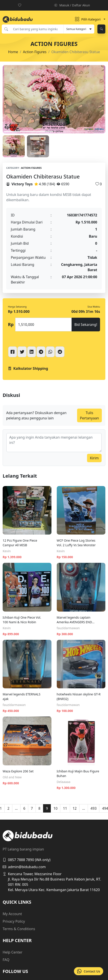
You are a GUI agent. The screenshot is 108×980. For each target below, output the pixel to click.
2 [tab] (79, 132)
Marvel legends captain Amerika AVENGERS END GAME (74, 620)
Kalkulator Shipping (28, 368)
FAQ (6, 960)
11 (65, 808)
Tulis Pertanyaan (89, 415)
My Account (12, 914)
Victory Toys (22, 184)
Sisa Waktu (94, 307)
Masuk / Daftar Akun (72, 5)
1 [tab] (29, 132)
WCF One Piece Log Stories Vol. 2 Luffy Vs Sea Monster (76, 543)
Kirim (94, 458)
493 (94, 808)
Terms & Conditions (19, 929)
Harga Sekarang (17, 307)
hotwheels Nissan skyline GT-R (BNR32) (79, 697)
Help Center (12, 952)
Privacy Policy (14, 921)
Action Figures (35, 52)
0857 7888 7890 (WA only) (27, 860)
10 (55, 808)
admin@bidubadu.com (24, 867)
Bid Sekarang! (86, 325)
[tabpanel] (54, 99)
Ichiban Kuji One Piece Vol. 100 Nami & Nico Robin (22, 620)
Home (13, 52)
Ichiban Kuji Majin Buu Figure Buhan (78, 773)
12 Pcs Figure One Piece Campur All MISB (20, 543)
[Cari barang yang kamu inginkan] (37, 29)
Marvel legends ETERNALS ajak (22, 697)
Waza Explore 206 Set (18, 771)
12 (75, 808)
